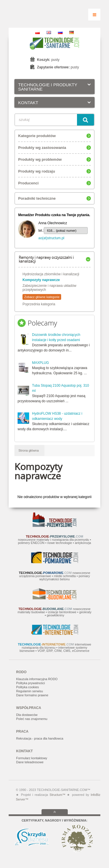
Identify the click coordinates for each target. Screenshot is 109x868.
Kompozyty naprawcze (41, 280)
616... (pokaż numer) (62, 231)
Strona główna (29, 450)
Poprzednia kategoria (39, 304)
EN (49, 32)
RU (60, 32)
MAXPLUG (41, 363)
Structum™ (58, 795)
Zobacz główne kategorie (42, 297)
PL (37, 32)
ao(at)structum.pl (51, 238)
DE (72, 32)
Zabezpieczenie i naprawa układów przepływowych (49, 288)
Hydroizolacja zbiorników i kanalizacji (51, 274)
